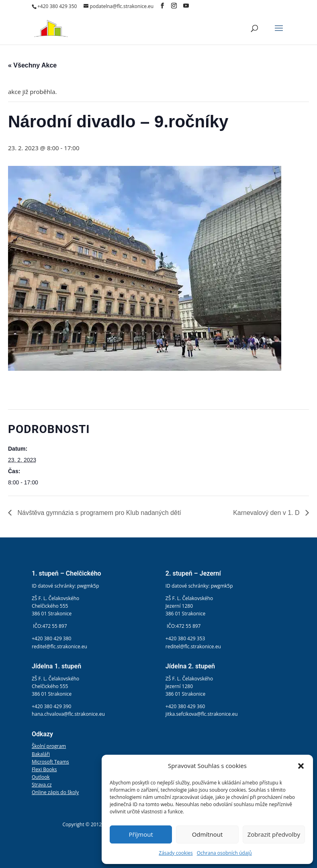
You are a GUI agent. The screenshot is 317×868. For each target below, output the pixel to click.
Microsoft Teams (50, 762)
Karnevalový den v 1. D (267, 513)
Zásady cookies (176, 853)
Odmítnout (208, 834)
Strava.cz (42, 785)
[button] (301, 766)
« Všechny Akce (32, 65)
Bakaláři (41, 754)
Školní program (49, 746)
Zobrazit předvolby (274, 834)
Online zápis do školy (55, 792)
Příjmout (141, 834)
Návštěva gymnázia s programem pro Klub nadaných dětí (98, 513)
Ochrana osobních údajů (224, 853)
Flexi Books (44, 769)
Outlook (41, 777)
